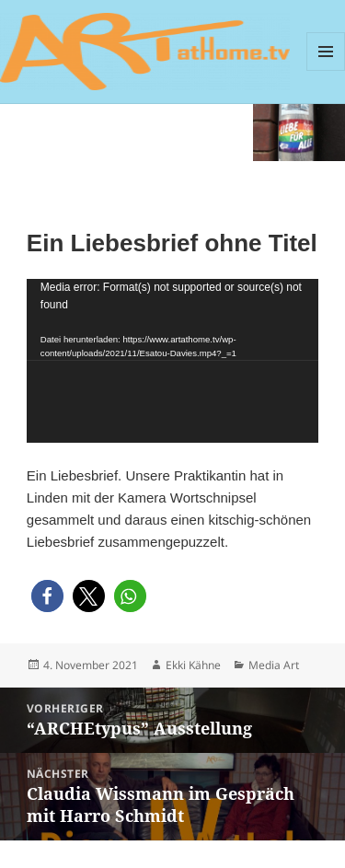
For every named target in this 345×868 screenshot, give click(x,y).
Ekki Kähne (193, 665)
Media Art (274, 665)
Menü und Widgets (326, 52)
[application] (172, 361)
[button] (47, 596)
